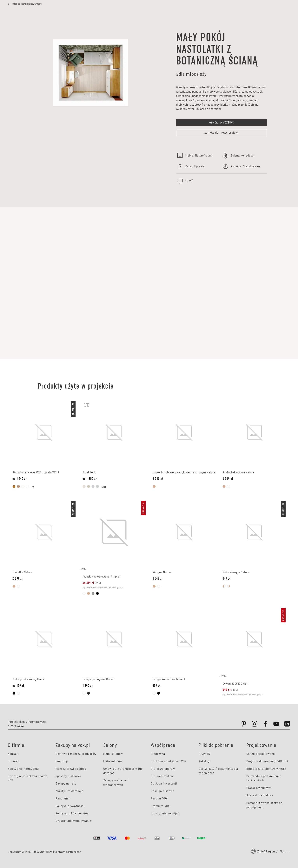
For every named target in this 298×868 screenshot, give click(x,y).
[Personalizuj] (86, 405)
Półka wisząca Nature (236, 572)
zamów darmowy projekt (222, 133)
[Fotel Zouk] (114, 433)
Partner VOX (159, 798)
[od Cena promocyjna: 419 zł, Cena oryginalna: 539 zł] (92, 583)
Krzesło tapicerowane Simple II (102, 576)
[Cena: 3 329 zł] (228, 479)
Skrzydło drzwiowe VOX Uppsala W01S (36, 472)
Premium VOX (160, 806)
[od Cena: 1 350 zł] (90, 479)
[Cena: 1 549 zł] (158, 578)
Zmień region (266, 851)
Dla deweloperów (163, 769)
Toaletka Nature (22, 572)
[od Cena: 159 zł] (18, 686)
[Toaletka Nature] (44, 532)
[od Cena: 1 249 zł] (20, 479)
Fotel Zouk (89, 472)
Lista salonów (113, 761)
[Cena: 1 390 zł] (88, 686)
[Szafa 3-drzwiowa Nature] (254, 433)
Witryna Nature (162, 572)
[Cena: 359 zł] (157, 686)
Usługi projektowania (261, 754)
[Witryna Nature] (184, 532)
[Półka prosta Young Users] (44, 640)
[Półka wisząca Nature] (254, 532)
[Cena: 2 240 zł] (158, 479)
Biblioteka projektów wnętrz (266, 769)
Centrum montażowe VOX (169, 761)
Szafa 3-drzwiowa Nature (238, 472)
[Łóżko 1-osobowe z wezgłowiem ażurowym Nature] (184, 433)
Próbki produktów (258, 788)
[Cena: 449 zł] (226, 578)
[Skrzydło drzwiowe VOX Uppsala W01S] (44, 433)
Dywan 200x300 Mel (235, 684)
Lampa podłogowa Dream (99, 679)
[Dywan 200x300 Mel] (254, 640)
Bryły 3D (204, 754)
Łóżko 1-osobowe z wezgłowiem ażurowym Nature (184, 472)
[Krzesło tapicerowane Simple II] (114, 532)
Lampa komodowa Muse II (169, 679)
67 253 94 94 (16, 726)
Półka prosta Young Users (28, 679)
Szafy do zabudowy (260, 795)
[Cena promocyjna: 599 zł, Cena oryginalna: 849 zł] (230, 690)
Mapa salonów (113, 754)
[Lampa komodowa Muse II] (184, 640)
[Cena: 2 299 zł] (18, 578)
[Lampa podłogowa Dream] (114, 640)
